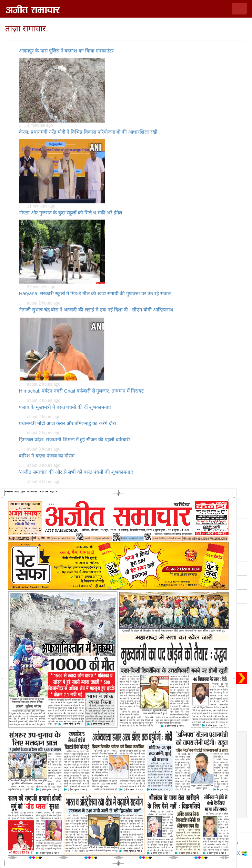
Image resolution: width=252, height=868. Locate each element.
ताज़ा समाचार (26, 28)
